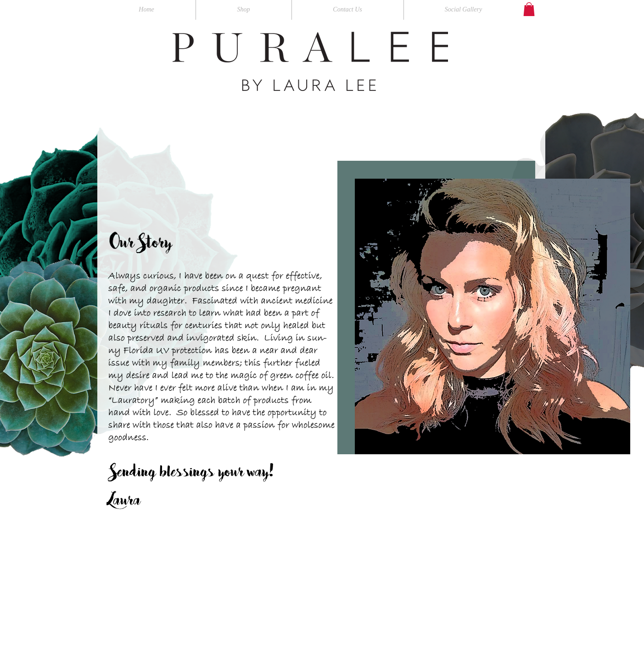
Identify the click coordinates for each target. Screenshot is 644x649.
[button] (529, 9)
